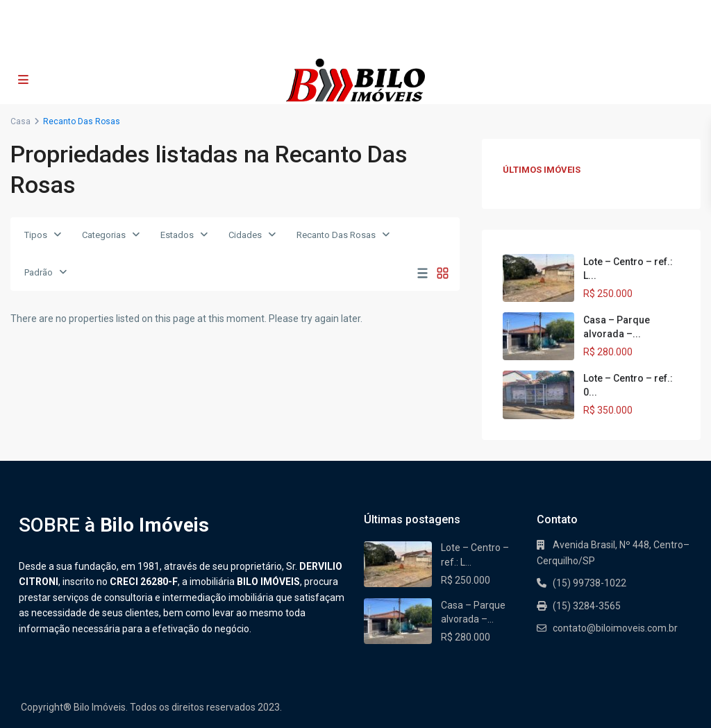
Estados (177, 235)
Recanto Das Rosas (336, 235)
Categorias (104, 235)
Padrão (39, 272)
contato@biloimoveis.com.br (410, 41)
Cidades (245, 235)
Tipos (36, 235)
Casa (20, 121)
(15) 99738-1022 (295, 41)
